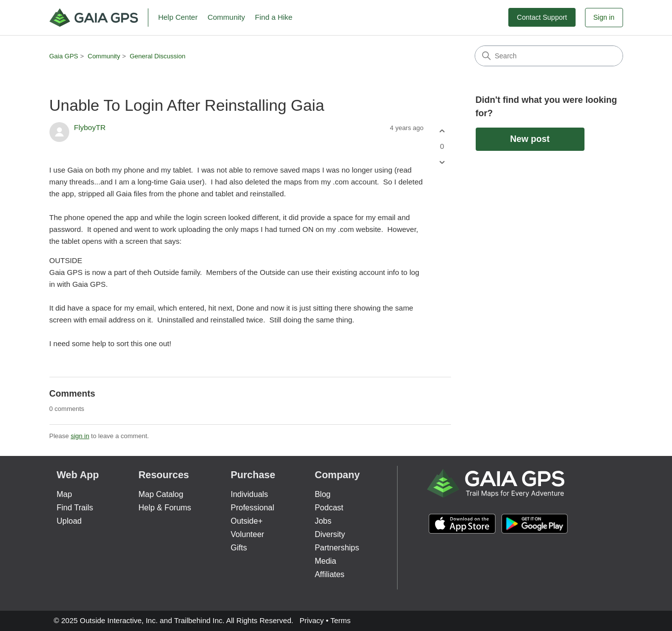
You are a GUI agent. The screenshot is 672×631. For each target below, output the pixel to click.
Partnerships (337, 548)
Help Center (178, 17)
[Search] (549, 56)
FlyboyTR (90, 127)
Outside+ (247, 521)
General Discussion (157, 56)
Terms (340, 620)
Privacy (312, 620)
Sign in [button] (604, 17)
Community (226, 17)
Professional (253, 508)
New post (530, 139)
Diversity (330, 534)
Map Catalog (161, 494)
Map (65, 494)
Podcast (329, 508)
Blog (322, 494)
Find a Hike (274, 17)
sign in (80, 436)
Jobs (323, 521)
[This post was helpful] (442, 131)
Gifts (239, 548)
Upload (69, 521)
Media (325, 561)
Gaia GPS (64, 56)
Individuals (250, 494)
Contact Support (542, 17)
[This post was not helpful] (442, 162)
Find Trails (75, 508)
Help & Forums (165, 508)
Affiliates (329, 574)
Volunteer (248, 534)
